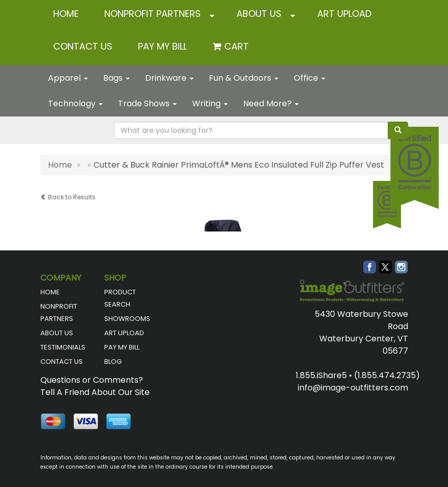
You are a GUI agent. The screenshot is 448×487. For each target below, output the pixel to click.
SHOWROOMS (127, 319)
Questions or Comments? (92, 380)
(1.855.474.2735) (387, 375)
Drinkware (169, 78)
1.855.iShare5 (321, 375)
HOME (66, 14)
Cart (237, 46)
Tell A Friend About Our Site (95, 392)
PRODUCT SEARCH (120, 298)
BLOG (113, 362)
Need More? (271, 103)
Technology (75, 103)
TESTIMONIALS (63, 347)
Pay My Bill (162, 46)
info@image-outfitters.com (353, 388)
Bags (116, 78)
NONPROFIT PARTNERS (152, 14)
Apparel (68, 78)
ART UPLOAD (344, 14)
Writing (210, 103)
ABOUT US (259, 14)
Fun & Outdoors (244, 78)
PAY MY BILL (122, 347)
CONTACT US (83, 46)
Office (310, 78)
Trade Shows (147, 103)
